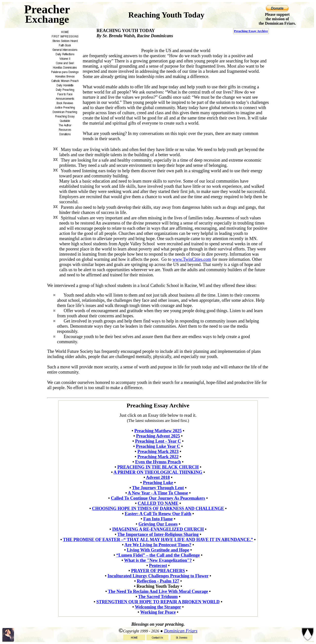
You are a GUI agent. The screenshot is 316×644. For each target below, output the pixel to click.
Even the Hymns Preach (158, 462)
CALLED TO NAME (158, 503)
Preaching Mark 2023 (158, 452)
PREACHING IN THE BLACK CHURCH (158, 467)
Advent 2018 (158, 477)
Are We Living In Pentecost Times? (158, 545)
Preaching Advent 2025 (158, 436)
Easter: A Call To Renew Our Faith (158, 514)
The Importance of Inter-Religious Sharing (158, 534)
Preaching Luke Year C (158, 446)
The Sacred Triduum (158, 597)
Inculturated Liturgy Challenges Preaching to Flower (158, 576)
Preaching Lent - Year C (158, 441)
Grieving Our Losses (158, 524)
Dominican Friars (181, 631)
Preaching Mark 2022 (158, 457)
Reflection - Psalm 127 (158, 581)
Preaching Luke (158, 483)
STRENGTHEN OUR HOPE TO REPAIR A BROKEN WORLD (158, 602)
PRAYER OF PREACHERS (158, 571)
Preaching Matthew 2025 (158, 431)
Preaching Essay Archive (251, 31)
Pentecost (158, 566)
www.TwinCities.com (192, 259)
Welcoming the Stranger (158, 607)
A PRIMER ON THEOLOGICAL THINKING (158, 472)
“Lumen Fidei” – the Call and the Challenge (158, 555)
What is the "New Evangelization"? (158, 560)
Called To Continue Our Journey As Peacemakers (158, 498)
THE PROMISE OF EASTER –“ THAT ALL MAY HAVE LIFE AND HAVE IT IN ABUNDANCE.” (158, 540)
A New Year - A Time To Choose (158, 493)
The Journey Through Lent (158, 488)
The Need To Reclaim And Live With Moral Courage (158, 591)
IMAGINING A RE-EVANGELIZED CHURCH (158, 529)
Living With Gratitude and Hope (158, 550)
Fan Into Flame (158, 519)
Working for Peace (158, 612)
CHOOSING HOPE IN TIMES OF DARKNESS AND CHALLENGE (158, 509)
